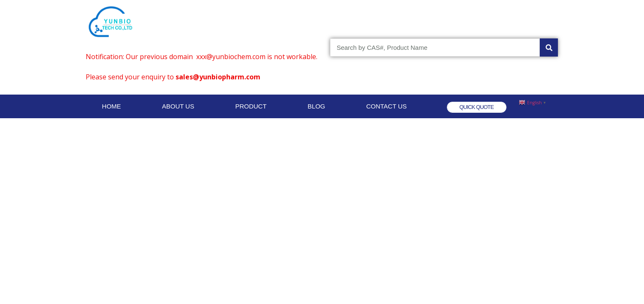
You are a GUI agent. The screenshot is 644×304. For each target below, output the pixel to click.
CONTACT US (387, 106)
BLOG (317, 106)
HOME (112, 106)
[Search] (549, 47)
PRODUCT (251, 106)
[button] (477, 107)
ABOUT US (178, 106)
